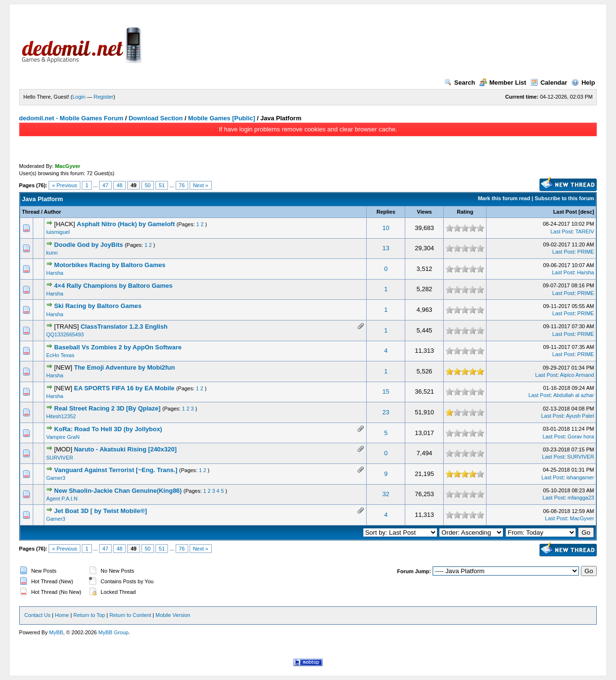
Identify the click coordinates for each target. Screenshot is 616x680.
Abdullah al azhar (573, 395)
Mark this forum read (504, 198)
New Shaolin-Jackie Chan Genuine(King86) (118, 491)
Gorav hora (581, 436)
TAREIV (584, 231)
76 (182, 185)
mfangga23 (581, 498)
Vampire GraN (63, 437)
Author (52, 212)
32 (386, 494)
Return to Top (89, 615)
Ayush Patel (580, 416)
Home (62, 615)
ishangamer (580, 477)
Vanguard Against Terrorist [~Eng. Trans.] (116, 470)
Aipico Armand (577, 375)
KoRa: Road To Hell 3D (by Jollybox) (108, 429)
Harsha (55, 273)
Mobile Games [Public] (222, 118)
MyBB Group (113, 632)
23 (386, 412)
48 (119, 185)
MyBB (56, 632)
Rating (465, 212)
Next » (201, 185)
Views (424, 212)
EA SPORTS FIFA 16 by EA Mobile (124, 388)
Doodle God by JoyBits (89, 245)
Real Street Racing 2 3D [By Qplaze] (108, 408)
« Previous (64, 185)
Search (460, 83)
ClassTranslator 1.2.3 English (124, 327)
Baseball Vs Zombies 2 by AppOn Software (118, 347)
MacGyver (582, 518)
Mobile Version (173, 615)
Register (104, 97)
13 (386, 248)
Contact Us (38, 615)
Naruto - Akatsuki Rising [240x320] (125, 449)
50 (148, 185)
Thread (31, 212)
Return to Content (130, 615)
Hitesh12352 (61, 416)
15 (386, 391)
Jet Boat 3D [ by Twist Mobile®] (101, 511)
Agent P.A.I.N (62, 499)
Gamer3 (56, 478)
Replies (386, 212)
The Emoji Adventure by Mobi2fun (125, 367)
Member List (503, 83)
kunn (52, 253)
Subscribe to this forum (564, 198)
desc (586, 212)
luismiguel (58, 232)
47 (105, 185)
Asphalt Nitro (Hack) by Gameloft (126, 224)
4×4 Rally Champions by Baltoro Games (114, 286)
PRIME (586, 252)
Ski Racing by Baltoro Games (98, 306)
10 (386, 228)
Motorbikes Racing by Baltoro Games (110, 265)
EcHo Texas (60, 355)
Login (79, 97)
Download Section (156, 118)
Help (583, 83)
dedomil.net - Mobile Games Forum (71, 118)
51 (162, 185)
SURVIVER (60, 458)
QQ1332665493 (65, 334)
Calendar (549, 83)
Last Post (565, 212)
